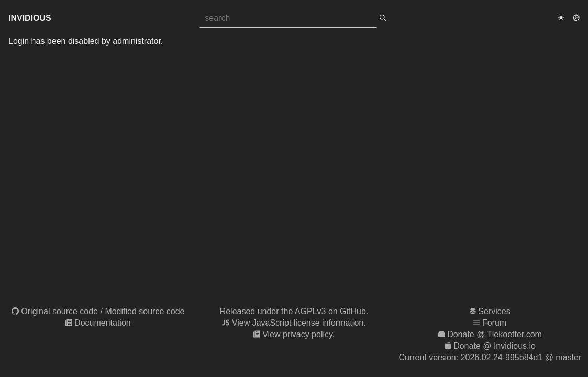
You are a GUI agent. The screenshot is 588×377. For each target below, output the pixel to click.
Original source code (59, 311)
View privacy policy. (298, 334)
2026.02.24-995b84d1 (502, 357)
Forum (494, 323)
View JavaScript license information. (299, 323)
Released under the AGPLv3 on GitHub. (294, 311)
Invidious (30, 18)
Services (494, 311)
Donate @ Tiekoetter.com (495, 334)
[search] (383, 18)
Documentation (103, 323)
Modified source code (145, 311)
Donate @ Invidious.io (495, 346)
